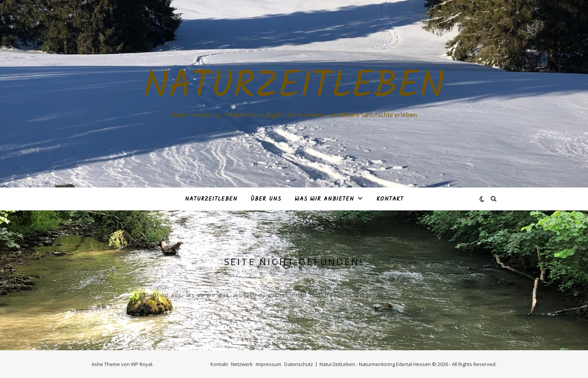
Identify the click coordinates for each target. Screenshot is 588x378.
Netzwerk (242, 364)
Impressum (268, 364)
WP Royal (142, 364)
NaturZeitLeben (294, 87)
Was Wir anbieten (324, 199)
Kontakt (390, 199)
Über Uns (266, 199)
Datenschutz (299, 364)
